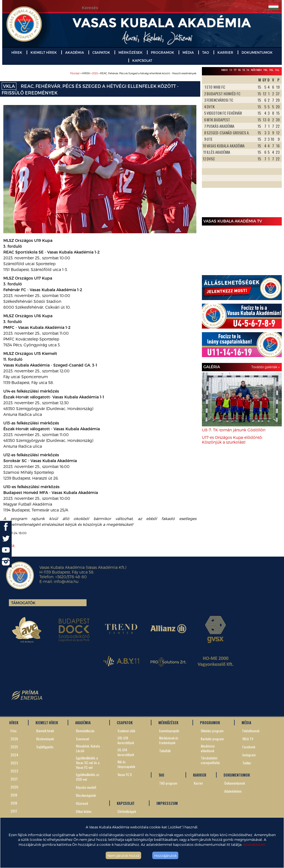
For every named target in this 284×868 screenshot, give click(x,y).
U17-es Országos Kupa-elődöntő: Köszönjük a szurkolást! (232, 440)
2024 (14, 755)
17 (235, 70)
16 (239, 70)
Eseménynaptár (169, 731)
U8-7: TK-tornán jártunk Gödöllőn (234, 430)
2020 (14, 787)
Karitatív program (212, 739)
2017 (14, 811)
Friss (14, 731)
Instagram (249, 755)
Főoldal (75, 73)
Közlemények (45, 739)
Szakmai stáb (126, 731)
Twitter (247, 763)
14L (277, 70)
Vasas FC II (125, 774)
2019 (14, 795)
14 (248, 70)
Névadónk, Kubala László (88, 748)
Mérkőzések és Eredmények (169, 740)
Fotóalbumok (251, 731)
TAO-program (168, 783)
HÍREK (17, 52)
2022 (14, 771)
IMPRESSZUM (167, 803)
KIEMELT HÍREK (44, 52)
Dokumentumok (235, 783)
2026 (14, 739)
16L (271, 70)
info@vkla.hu (66, 581)
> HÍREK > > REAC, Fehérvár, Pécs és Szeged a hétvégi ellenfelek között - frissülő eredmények (133, 73)
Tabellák (165, 751)
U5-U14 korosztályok (126, 752)
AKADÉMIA (75, 52)
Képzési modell (86, 787)
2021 (14, 779)
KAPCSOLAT (142, 60)
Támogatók (23, 603)
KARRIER (225, 52)
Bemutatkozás (85, 731)
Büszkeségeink (86, 795)
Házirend (82, 803)
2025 (14, 747)
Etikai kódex (84, 811)
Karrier (198, 783)
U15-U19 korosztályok (126, 740)
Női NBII (256, 70)
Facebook (249, 747)
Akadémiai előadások (208, 748)
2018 (14, 803)
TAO (206, 52)
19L (266, 70)
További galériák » (265, 367)
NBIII (225, 70)
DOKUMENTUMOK (257, 52)
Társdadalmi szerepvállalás (210, 760)
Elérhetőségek (127, 811)
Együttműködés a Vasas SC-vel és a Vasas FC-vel (88, 763)
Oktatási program (212, 731)
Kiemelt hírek (45, 731)
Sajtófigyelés (45, 747)
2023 (95, 73)
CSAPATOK (101, 52)
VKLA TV (248, 739)
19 (231, 70)
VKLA (9, 86)
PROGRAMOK (163, 52)
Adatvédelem (254, 844)
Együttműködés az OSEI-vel (88, 777)
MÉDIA (188, 52)
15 (244, 70)
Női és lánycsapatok (126, 764)
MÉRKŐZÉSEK (130, 52)
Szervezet (83, 739)
